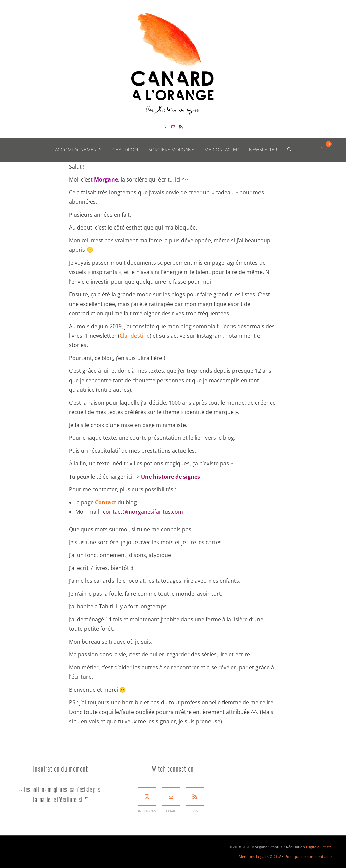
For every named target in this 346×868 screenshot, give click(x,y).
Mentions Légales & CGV (260, 856)
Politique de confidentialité (308, 856)
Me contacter (221, 150)
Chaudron (125, 150)
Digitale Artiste (319, 847)
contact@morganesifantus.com (143, 512)
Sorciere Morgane (171, 150)
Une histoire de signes (170, 477)
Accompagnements (78, 150)
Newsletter (263, 150)
